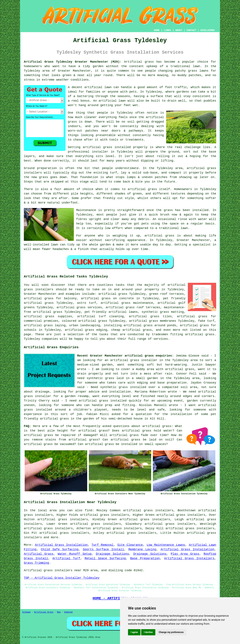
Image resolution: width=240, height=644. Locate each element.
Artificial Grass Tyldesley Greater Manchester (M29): (73, 62)
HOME (157, 30)
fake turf (206, 321)
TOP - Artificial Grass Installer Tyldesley (62, 578)
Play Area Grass (185, 554)
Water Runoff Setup (75, 554)
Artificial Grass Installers (189, 558)
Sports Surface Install (103, 549)
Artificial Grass (39, 554)
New (59, 612)
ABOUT (179, 30)
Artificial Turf (66, 558)
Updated (68, 612)
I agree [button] (134, 632)
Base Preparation (145, 558)
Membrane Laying (142, 549)
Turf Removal (102, 545)
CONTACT (191, 30)
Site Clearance (130, 545)
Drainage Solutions (112, 554)
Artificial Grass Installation (61, 545)
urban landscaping (84, 325)
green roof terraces (166, 294)
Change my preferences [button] (171, 632)
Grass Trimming (36, 563)
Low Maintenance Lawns (166, 545)
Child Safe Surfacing (60, 549)
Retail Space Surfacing (105, 558)
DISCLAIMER (207, 30)
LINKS (167, 30)
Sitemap (26, 612)
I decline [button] (148, 632)
